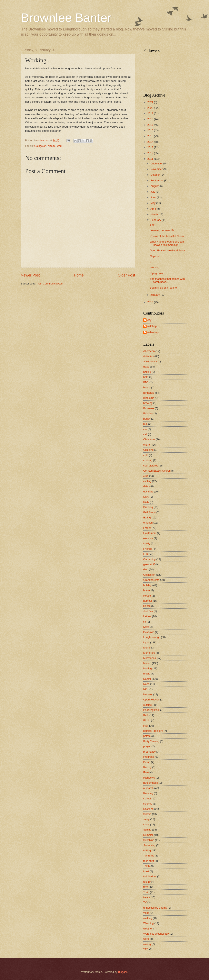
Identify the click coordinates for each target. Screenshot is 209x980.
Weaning (148, 923)
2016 (151, 130)
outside (148, 705)
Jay (149, 320)
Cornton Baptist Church (157, 471)
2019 (151, 113)
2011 (151, 159)
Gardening (149, 559)
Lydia (146, 642)
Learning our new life (162, 230)
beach (147, 387)
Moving (148, 668)
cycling (147, 481)
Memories (149, 653)
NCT (146, 689)
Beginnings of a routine (163, 288)
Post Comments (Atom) (51, 284)
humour (148, 601)
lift (145, 622)
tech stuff (149, 861)
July (153, 192)
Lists (146, 627)
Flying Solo (156, 273)
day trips (148, 492)
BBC (146, 382)
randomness (151, 783)
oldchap (152, 326)
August (155, 186)
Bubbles (148, 413)
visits (146, 913)
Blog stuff (149, 398)
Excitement (150, 533)
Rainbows (149, 778)
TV (145, 902)
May (153, 203)
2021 (151, 102)
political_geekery (153, 731)
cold (146, 455)
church (147, 445)
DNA (146, 497)
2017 (151, 125)
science (148, 804)
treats (147, 897)
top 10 (147, 882)
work (59, 146)
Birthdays (149, 393)
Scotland (148, 809)
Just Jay (148, 611)
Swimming (149, 845)
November (157, 169)
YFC (146, 949)
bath (146, 377)
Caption (154, 256)
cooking (148, 460)
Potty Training (151, 741)
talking (147, 850)
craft (146, 476)
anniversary (150, 361)
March (154, 214)
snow (146, 824)
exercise (148, 538)
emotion (148, 523)
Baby (146, 367)
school (147, 798)
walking (148, 918)
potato (147, 736)
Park (146, 715)
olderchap (153, 332)
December (157, 164)
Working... (156, 267)
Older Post (126, 275)
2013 (151, 147)
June (154, 197)
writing (147, 944)
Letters (147, 616)
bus (145, 424)
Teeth (147, 866)
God (146, 569)
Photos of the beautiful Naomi (167, 236)
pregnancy (149, 752)
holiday (147, 585)
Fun (146, 554)
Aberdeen (149, 351)
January (155, 295)
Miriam (147, 663)
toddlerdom (150, 876)
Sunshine (149, 840)
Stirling (147, 830)
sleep (146, 819)
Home (79, 275)
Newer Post (30, 275)
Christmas (149, 439)
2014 (151, 142)
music (147, 674)
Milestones (150, 658)
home (147, 590)
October (155, 175)
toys (146, 887)
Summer (148, 835)
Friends (148, 549)
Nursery (148, 694)
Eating (147, 518)
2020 (151, 108)
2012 (151, 153)
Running (148, 793)
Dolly (146, 502)
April (153, 209)
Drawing (148, 507)
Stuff (152, 225)
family (147, 543)
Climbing (148, 450)
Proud (147, 762)
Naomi (52, 146)
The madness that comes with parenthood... (167, 280)
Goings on (40, 146)
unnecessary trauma (155, 908)
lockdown (149, 632)
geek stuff (149, 564)
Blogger (123, 972)
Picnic (147, 720)
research (148, 788)
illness (147, 606)
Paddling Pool (151, 710)
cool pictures (151, 466)
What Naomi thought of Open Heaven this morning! (167, 243)
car (145, 429)
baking (147, 372)
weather (148, 929)
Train (146, 892)
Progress (149, 757)
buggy (147, 419)
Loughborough (152, 637)
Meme (147, 648)
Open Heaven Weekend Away (167, 250)
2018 (151, 119)
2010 (151, 302)
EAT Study (149, 512)
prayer (147, 746)
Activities (148, 356)
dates (147, 486)
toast (146, 871)
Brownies (149, 408)
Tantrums (149, 856)
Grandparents (151, 580)
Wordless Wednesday (156, 934)
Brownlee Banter (66, 18)
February (156, 220)
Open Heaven (151, 700)
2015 (151, 136)
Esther (147, 528)
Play (146, 726)
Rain (146, 772)
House (147, 596)
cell (145, 434)
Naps (146, 684)
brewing (148, 403)
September (157, 180)
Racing (147, 767)
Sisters (147, 814)
